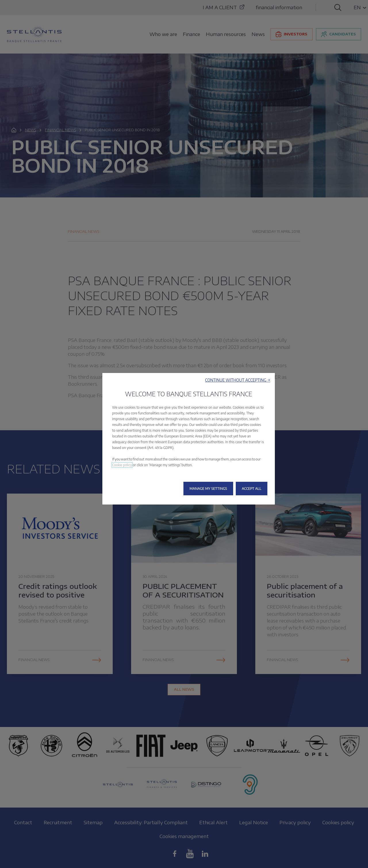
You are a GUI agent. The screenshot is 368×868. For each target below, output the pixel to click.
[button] (238, 380)
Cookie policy (122, 465)
